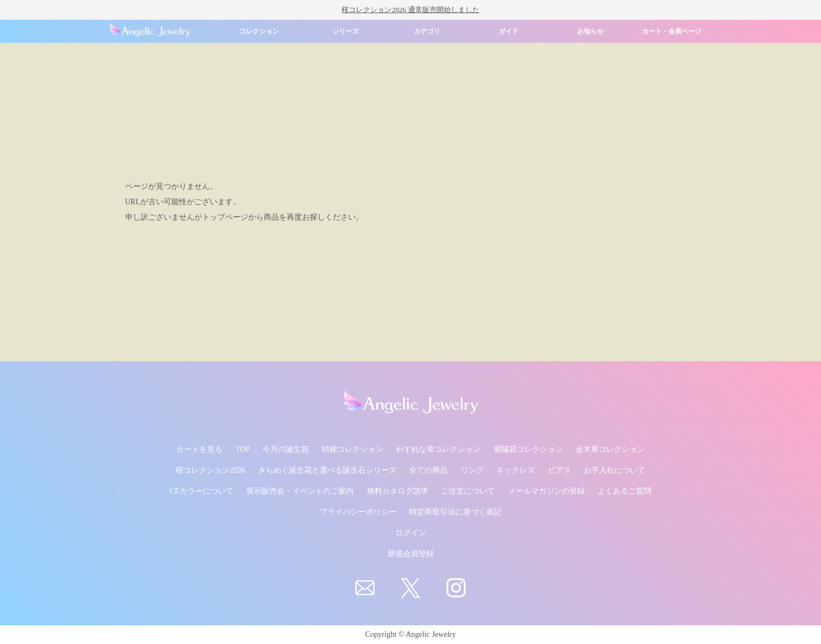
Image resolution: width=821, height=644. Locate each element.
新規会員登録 (411, 554)
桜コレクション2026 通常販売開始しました (410, 10)
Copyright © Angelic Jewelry (410, 634)
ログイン (411, 533)
